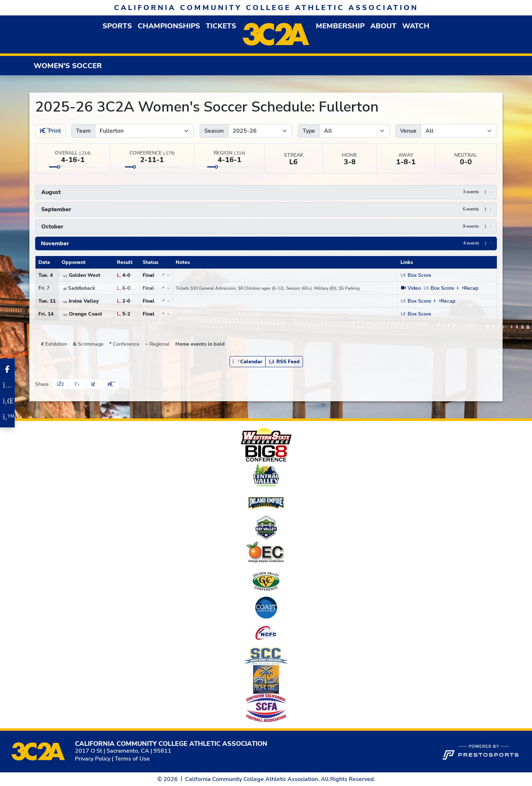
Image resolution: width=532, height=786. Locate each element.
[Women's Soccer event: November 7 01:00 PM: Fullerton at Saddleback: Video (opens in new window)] (410, 288)
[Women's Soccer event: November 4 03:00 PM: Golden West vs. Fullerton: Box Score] (416, 275)
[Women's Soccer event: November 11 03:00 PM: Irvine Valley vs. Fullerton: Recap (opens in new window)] (445, 301)
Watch (416, 26)
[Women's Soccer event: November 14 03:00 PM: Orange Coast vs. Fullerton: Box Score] (416, 314)
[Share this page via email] (94, 384)
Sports (117, 26)
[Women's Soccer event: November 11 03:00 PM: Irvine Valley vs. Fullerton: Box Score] (416, 301)
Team (83, 131)
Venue (408, 131)
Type (309, 131)
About (383, 26)
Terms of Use (132, 759)
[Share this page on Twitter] (77, 384)
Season (214, 131)
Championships (169, 26)
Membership (340, 26)
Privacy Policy (93, 759)
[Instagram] (7, 385)
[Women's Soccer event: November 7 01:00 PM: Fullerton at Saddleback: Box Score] (439, 288)
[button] (117, 26)
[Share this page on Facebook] (60, 384)
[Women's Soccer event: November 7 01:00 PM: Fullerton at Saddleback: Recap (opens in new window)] (468, 288)
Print (50, 131)
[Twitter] (7, 417)
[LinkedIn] (7, 401)
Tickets (221, 26)
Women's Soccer (68, 66)
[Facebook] (7, 369)
